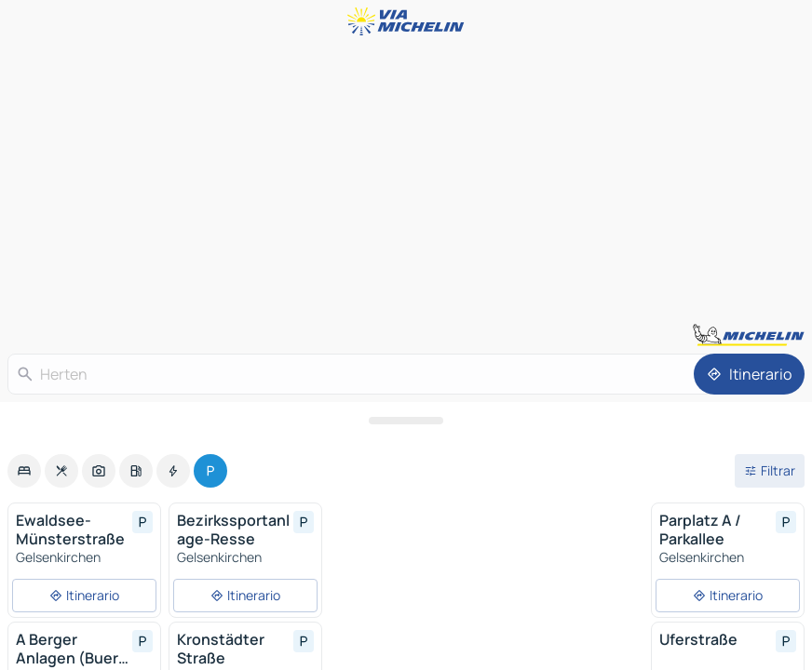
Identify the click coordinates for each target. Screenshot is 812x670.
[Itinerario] (749, 374)
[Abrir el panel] (406, 421)
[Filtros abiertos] (770, 471)
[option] (24, 471)
